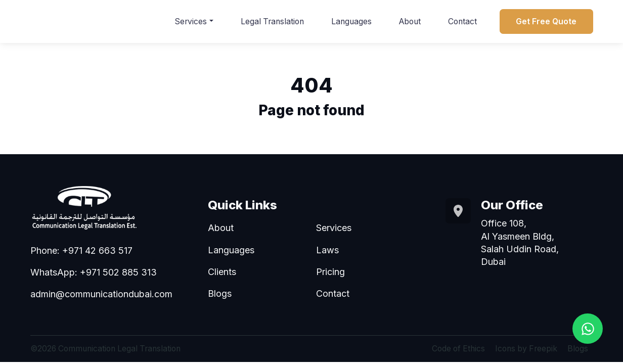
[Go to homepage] (104, 207)
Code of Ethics (458, 349)
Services (191, 21)
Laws (327, 250)
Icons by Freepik (526, 349)
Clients (222, 272)
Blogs (220, 293)
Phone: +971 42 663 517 (81, 251)
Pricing (330, 272)
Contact (462, 21)
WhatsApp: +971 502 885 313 (94, 272)
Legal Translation (272, 21)
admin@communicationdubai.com (101, 294)
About (410, 21)
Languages (351, 21)
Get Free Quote (546, 21)
